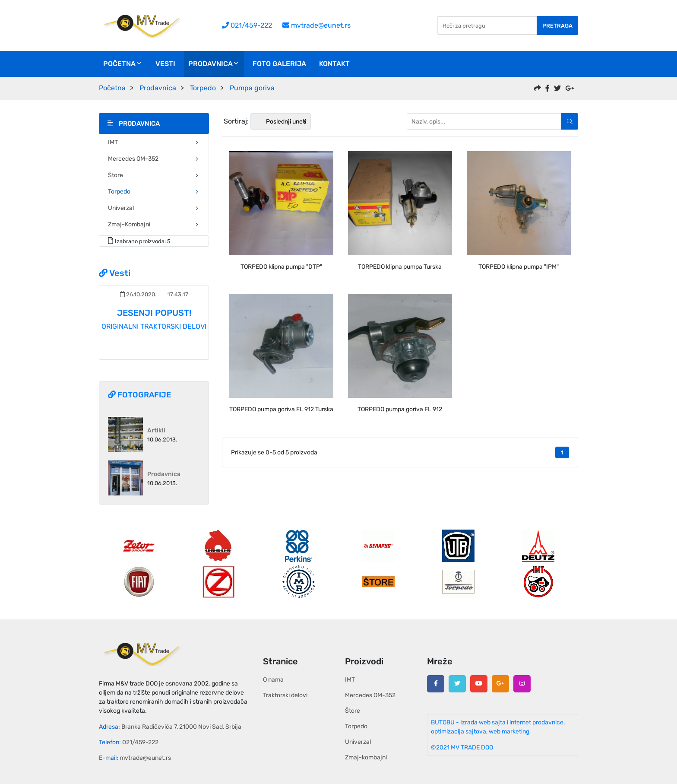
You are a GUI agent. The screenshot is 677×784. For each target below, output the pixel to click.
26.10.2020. (138, 294)
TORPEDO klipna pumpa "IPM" (519, 267)
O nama (273, 680)
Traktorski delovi (285, 695)
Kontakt (334, 64)
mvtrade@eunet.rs (316, 25)
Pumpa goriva (252, 88)
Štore (154, 175)
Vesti (165, 64)
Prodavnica (214, 64)
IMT (154, 142)
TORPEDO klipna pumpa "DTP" (281, 267)
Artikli (156, 430)
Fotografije (139, 395)
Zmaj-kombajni (154, 224)
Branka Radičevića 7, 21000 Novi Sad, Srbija (181, 727)
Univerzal (154, 208)
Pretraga (557, 26)
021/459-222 (247, 25)
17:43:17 (177, 294)
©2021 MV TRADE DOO (462, 747)
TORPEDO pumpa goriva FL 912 (400, 409)
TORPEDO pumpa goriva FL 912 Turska (281, 409)
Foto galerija (279, 64)
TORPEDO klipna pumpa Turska (400, 267)
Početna (123, 64)
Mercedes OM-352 (154, 159)
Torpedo (203, 88)
